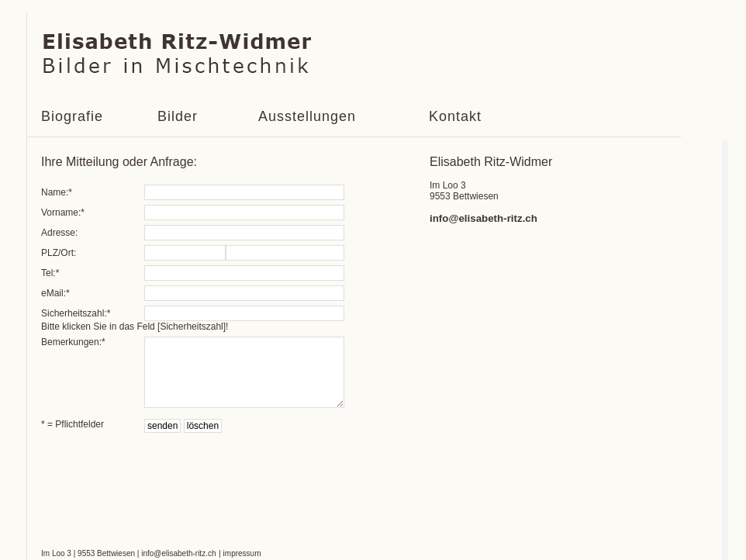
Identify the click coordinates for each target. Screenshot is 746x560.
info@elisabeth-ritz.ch (484, 218)
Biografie (72, 116)
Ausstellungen (307, 116)
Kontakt (455, 116)
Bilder (178, 116)
